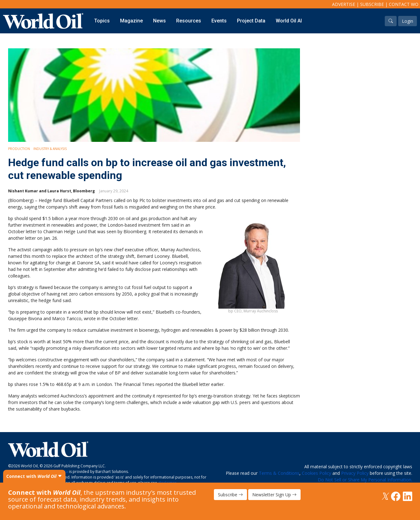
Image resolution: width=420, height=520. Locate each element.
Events (219, 21)
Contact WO (404, 4)
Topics (102, 21)
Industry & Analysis (50, 149)
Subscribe (372, 4)
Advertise (344, 4)
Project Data (251, 21)
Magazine (131, 21)
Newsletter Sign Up (274, 495)
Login (408, 21)
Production (19, 149)
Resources (189, 21)
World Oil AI (289, 21)
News (159, 21)
